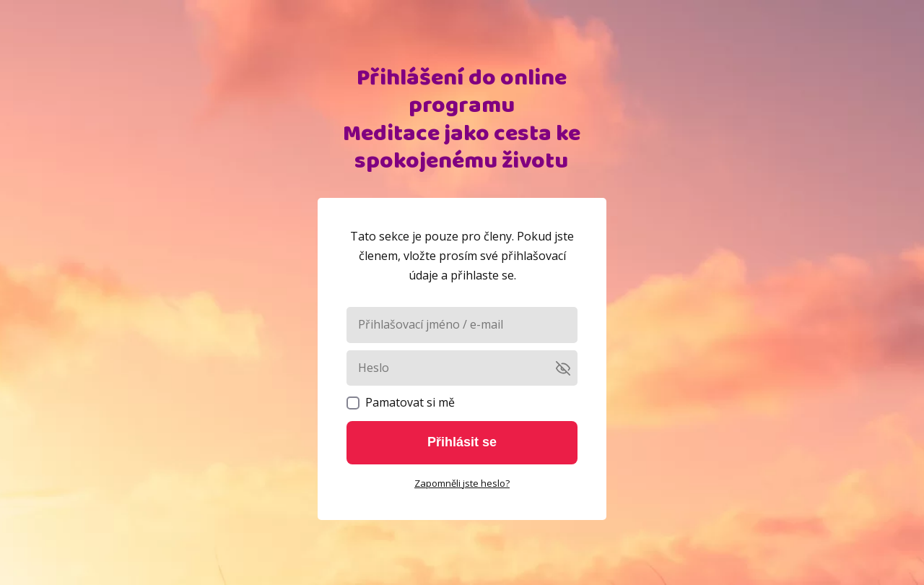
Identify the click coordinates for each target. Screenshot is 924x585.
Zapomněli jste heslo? (462, 483)
